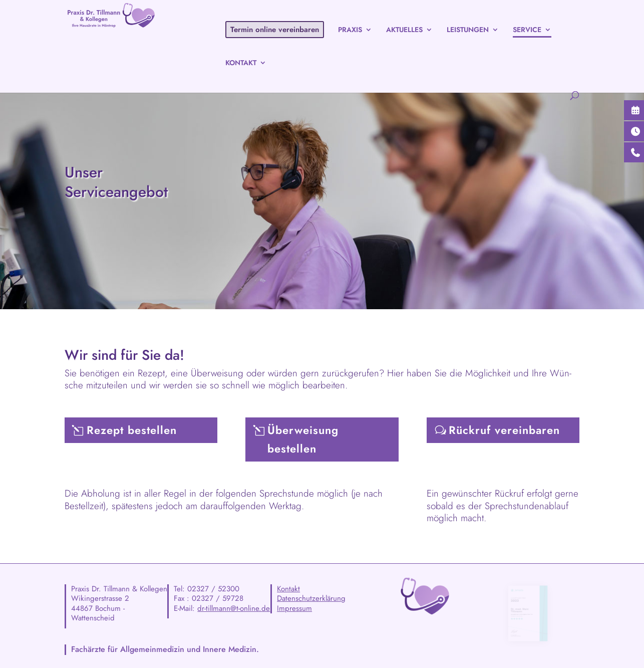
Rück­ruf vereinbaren (504, 430)
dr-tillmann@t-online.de (234, 608)
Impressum (294, 608)
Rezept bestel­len (132, 430)
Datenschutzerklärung (311, 598)
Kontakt (288, 589)
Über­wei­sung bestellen (303, 439)
